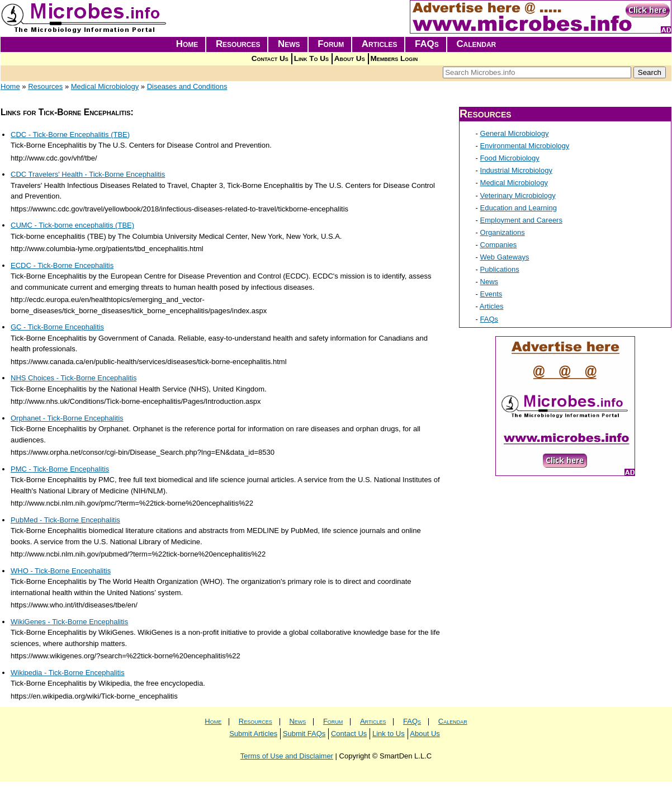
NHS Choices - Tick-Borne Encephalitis (74, 378)
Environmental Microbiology (525, 146)
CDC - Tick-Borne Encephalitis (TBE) (70, 135)
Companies (499, 245)
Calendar (476, 44)
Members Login (394, 58)
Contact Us (270, 58)
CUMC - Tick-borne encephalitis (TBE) (72, 225)
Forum (331, 44)
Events (491, 294)
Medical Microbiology (105, 86)
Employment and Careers (521, 220)
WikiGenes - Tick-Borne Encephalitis (69, 622)
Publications (500, 269)
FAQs (427, 44)
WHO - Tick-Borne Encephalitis (61, 571)
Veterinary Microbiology (518, 195)
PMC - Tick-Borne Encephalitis (60, 469)
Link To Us (311, 58)
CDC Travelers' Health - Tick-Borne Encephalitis (88, 174)
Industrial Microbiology (516, 170)
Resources (238, 44)
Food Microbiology (510, 158)
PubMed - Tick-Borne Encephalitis (65, 520)
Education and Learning (519, 208)
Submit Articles (253, 734)
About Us (350, 58)
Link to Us (389, 734)
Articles (380, 44)
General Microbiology (515, 133)
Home (187, 44)
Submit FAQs (304, 734)
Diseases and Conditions (187, 86)
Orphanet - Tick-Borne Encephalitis (67, 418)
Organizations (503, 232)
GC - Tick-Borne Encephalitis (57, 327)
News (289, 44)
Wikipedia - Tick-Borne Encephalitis (68, 673)
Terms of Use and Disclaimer (287, 756)
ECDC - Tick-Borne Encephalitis (62, 265)
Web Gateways (505, 257)
